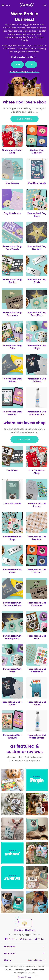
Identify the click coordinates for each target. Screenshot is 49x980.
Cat (31, 64)
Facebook (11, 939)
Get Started (25, 119)
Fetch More (10, 946)
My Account (10, 953)
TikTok (39, 939)
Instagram (26, 939)
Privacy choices (24, 977)
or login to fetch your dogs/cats (24, 71)
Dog (18, 64)
